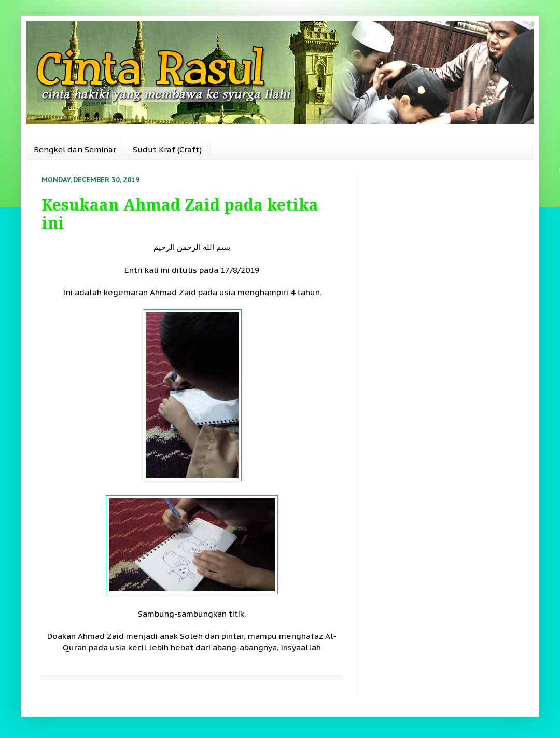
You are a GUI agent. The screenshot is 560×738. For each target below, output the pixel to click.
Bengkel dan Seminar (75, 150)
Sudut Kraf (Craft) (167, 150)
